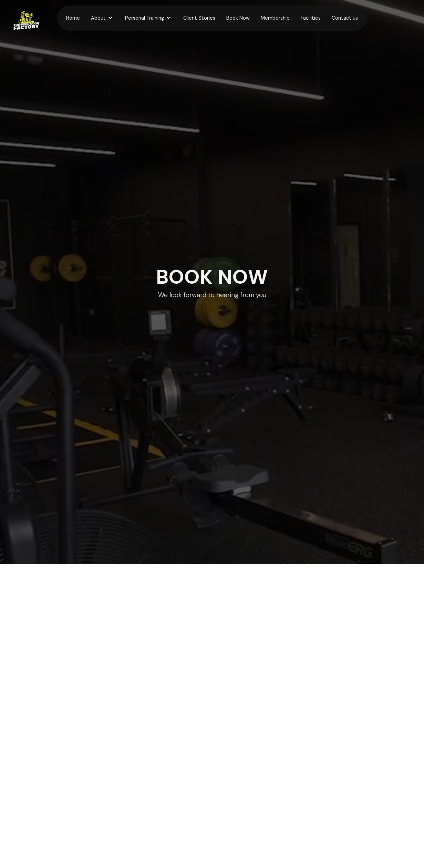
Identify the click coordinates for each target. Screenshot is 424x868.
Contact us (345, 18)
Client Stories (199, 18)
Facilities (311, 18)
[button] (102, 18)
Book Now (238, 18)
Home (73, 18)
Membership (275, 18)
